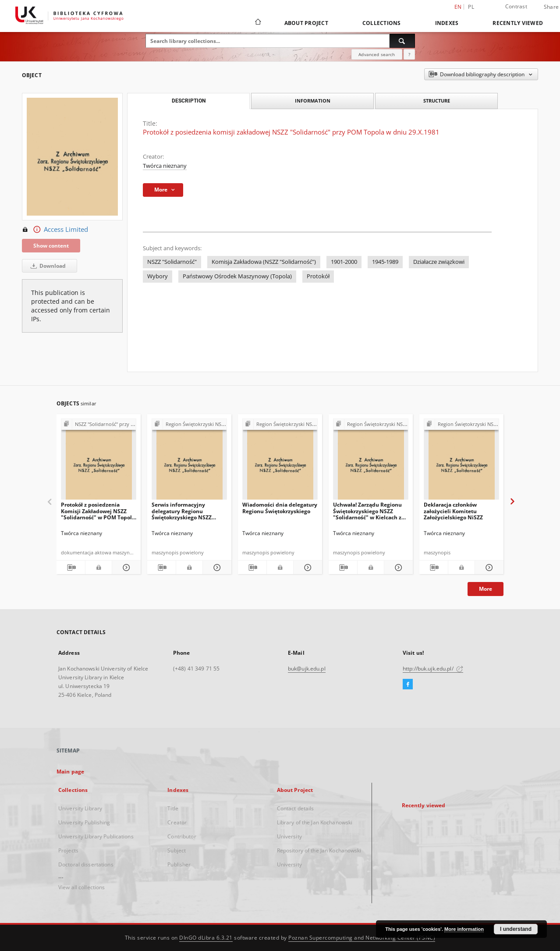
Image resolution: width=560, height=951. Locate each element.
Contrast (516, 6)
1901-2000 (344, 262)
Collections (382, 23)
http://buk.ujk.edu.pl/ (433, 669)
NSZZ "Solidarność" (172, 262)
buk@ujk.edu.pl (307, 669)
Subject (177, 850)
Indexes (447, 23)
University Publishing (84, 822)
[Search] (402, 41)
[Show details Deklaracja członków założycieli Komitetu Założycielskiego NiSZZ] (488, 568)
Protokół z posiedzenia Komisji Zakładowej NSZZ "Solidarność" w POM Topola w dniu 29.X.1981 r (98, 511)
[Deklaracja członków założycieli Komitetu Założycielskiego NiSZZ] (461, 462)
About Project (306, 23)
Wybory (158, 276)
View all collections (82, 887)
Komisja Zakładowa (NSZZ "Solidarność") (264, 262)
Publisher (179, 864)
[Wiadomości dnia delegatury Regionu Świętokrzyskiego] (280, 462)
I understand (516, 929)
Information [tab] (313, 101)
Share (551, 7)
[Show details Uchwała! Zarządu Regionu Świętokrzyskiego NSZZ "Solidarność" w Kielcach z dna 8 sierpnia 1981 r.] (397, 568)
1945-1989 (385, 262)
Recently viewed (518, 23)
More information (464, 929)
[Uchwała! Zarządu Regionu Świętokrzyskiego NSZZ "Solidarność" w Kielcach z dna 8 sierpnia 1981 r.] (371, 462)
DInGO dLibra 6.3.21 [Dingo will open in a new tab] (206, 938)
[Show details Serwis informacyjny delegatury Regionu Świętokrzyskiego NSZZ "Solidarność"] (216, 568)
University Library (80, 808)
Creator (177, 822)
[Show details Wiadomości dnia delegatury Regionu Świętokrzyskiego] (307, 568)
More (486, 589)
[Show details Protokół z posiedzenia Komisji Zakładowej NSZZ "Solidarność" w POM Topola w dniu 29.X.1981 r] (125, 568)
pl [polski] (471, 7)
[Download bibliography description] (71, 568)
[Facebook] (408, 685)
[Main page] (257, 23)
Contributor (182, 836)
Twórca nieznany (165, 166)
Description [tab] (189, 101)
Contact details (296, 808)
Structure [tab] (437, 101)
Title (173, 808)
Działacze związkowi (439, 262)
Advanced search (377, 54)
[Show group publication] (99, 424)
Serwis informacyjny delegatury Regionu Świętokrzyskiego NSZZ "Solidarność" (182, 511)
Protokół (318, 276)
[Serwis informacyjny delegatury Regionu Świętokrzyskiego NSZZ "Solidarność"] (189, 462)
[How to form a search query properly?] (409, 54)
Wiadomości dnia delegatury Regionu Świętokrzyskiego (280, 508)
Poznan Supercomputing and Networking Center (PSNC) (362, 938)
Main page (70, 772)
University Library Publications (96, 836)
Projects (68, 850)
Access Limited (55, 230)
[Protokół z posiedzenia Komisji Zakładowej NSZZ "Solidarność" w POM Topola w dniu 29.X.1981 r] (99, 462)
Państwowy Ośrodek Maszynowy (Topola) (237, 276)
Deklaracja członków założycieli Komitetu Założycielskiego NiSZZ (453, 511)
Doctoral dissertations (86, 864)
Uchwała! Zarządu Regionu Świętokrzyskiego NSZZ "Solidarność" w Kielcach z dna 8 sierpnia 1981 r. (367, 511)
